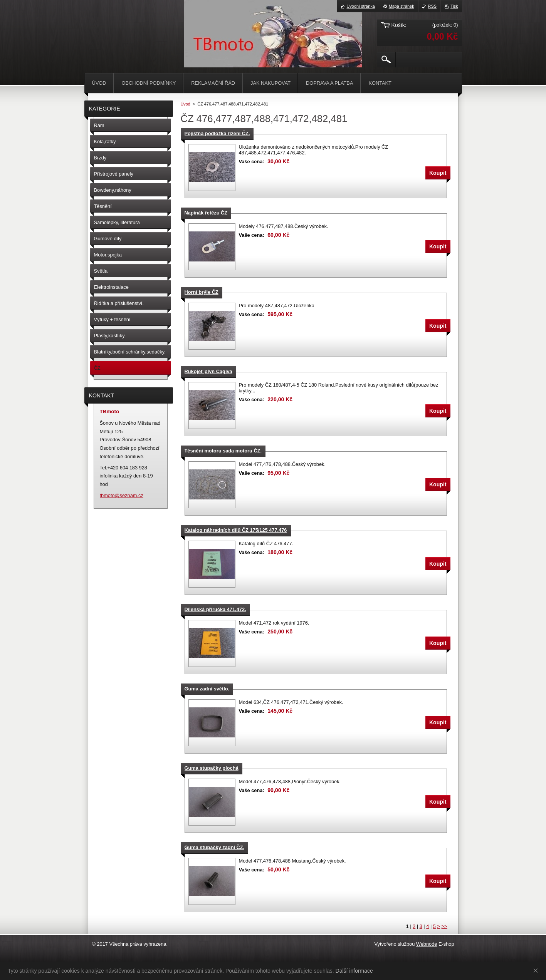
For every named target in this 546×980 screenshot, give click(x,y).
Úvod (186, 104)
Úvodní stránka (361, 6)
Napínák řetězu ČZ (206, 213)
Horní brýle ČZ (202, 292)
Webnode (427, 944)
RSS (432, 6)
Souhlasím (537, 970)
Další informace (354, 971)
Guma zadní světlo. (207, 689)
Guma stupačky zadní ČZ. (215, 847)
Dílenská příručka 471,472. (215, 609)
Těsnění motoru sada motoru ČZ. (223, 451)
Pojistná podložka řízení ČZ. (217, 133)
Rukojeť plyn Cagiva (208, 371)
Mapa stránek (402, 6)
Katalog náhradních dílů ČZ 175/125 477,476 (236, 530)
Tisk (454, 6)
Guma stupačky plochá (212, 768)
